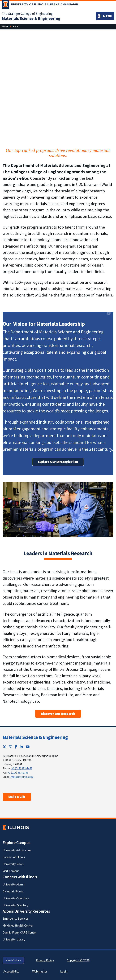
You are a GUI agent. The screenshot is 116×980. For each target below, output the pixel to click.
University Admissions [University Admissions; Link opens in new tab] (17, 850)
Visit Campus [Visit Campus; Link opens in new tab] (11, 871)
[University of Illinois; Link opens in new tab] (16, 827)
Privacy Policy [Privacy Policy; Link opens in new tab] (45, 960)
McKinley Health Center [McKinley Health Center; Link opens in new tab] (18, 925)
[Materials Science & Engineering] (31, 18)
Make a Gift (17, 797)
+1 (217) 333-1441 (22, 768)
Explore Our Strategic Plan (58, 462)
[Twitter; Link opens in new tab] (4, 747)
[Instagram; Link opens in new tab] (10, 747)
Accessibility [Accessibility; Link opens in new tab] (11, 971)
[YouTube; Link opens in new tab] (28, 747)
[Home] (5, 26)
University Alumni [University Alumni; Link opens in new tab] (14, 884)
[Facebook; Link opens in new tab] (16, 747)
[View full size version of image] (109, 36)
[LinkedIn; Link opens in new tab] (21, 747)
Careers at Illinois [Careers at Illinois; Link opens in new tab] (14, 857)
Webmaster (40, 971)
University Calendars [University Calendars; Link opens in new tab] (16, 898)
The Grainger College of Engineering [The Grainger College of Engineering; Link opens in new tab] (27, 14)
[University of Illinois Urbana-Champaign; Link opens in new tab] (40, 5)
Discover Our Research (58, 714)
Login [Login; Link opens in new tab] (64, 971)
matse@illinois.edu (22, 777)
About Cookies (13, 960)
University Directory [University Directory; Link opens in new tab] (15, 905)
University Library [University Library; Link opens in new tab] (14, 939)
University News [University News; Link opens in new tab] (13, 864)
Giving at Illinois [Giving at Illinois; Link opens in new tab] (13, 891)
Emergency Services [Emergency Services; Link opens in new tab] (16, 918)
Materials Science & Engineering (35, 737)
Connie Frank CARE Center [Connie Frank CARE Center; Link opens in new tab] (20, 932)
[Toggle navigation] (105, 16)
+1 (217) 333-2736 (18, 772)
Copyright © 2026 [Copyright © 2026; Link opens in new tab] (78, 960)
